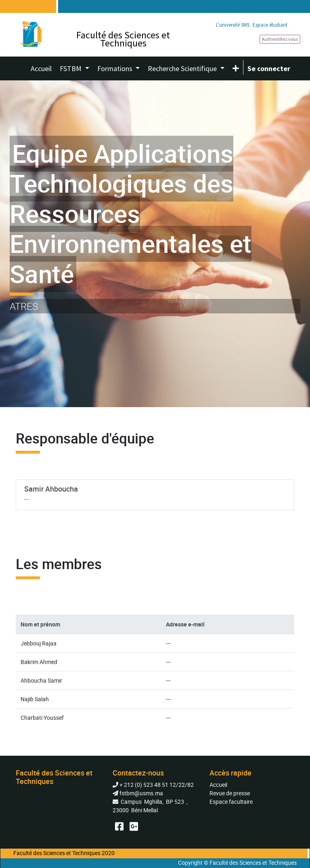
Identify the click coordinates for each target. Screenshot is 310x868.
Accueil (218, 785)
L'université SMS (233, 25)
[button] (236, 68)
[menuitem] (41, 68)
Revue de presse (230, 793)
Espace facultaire (231, 802)
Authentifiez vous (280, 39)
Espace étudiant (270, 25)
